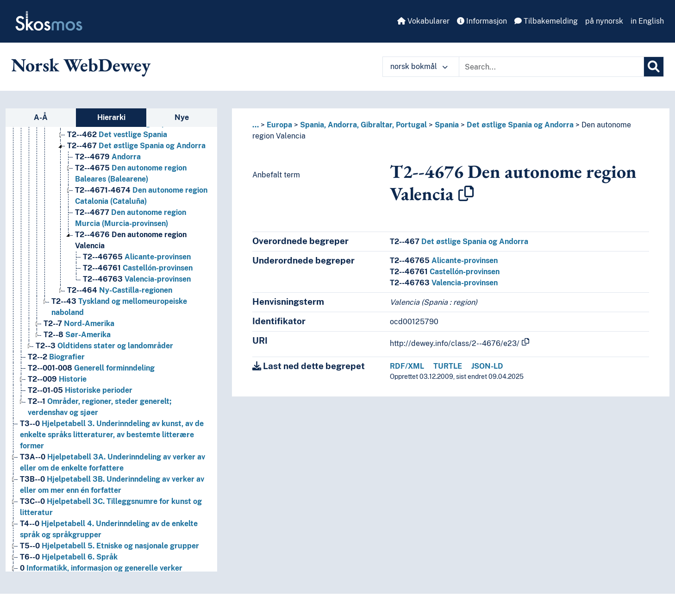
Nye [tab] (182, 117)
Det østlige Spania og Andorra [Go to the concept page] (136, 146)
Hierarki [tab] (111, 117)
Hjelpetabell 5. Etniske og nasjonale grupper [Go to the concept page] (109, 546)
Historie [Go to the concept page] (57, 379)
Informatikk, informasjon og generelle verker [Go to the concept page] (101, 568)
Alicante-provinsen (444, 261)
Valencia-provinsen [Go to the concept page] (137, 279)
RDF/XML (407, 366)
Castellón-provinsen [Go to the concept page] (138, 268)
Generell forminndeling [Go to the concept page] (91, 368)
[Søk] (654, 67)
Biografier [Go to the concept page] (56, 357)
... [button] (256, 125)
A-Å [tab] (41, 117)
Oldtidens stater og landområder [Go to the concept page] (104, 346)
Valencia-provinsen (444, 283)
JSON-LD (487, 366)
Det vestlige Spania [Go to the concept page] (117, 135)
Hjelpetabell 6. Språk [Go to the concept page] (69, 557)
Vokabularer (423, 21)
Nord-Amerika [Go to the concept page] (79, 324)
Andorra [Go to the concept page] (108, 157)
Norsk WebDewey (81, 65)
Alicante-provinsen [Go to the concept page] (137, 257)
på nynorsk (604, 21)
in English (647, 21)
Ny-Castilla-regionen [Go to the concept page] (120, 290)
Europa (279, 125)
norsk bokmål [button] (419, 66)
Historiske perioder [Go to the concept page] (80, 390)
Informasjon (482, 21)
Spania (447, 125)
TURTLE (448, 366)
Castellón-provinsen (445, 272)
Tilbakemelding (546, 21)
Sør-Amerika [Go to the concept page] (77, 335)
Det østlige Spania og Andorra (520, 125)
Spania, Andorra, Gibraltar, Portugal (363, 125)
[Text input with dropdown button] (551, 67)
